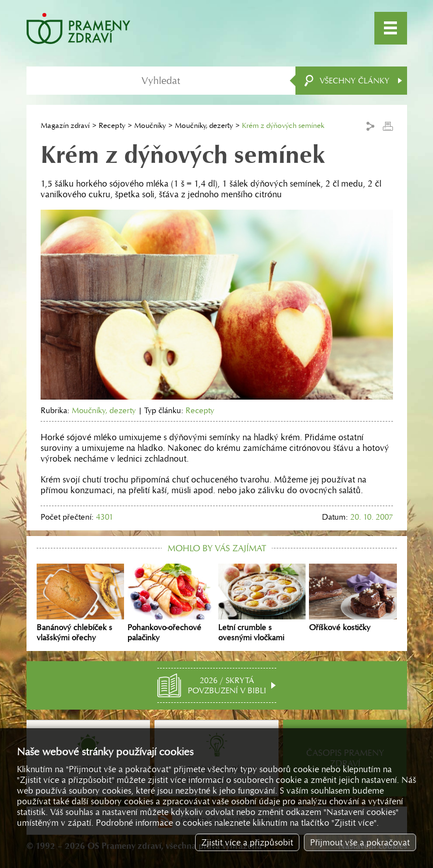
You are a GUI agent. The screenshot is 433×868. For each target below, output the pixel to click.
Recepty (112, 125)
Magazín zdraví (65, 125)
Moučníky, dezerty (204, 125)
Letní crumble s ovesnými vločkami (262, 603)
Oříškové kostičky (353, 598)
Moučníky (150, 125)
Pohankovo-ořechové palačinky (171, 603)
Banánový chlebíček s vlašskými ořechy (80, 603)
